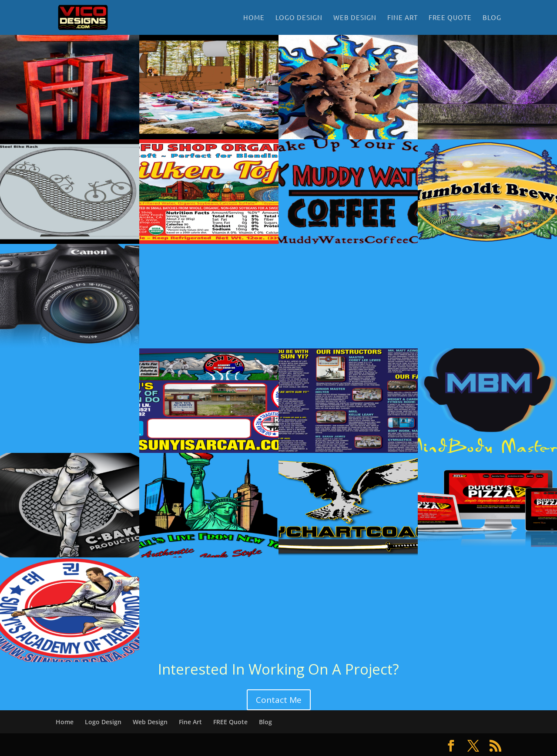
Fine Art (403, 18)
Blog (492, 18)
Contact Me (279, 700)
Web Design (355, 18)
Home (254, 18)
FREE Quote (450, 18)
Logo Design (299, 18)
